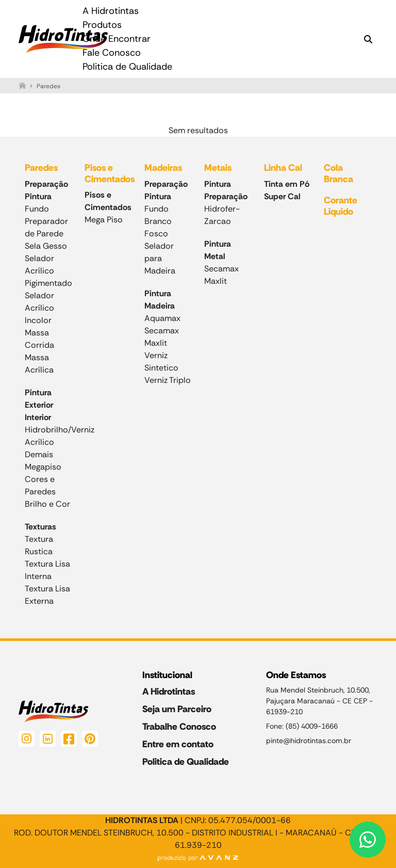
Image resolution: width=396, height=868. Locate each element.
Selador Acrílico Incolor (39, 308)
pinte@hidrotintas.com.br (309, 741)
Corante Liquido (341, 206)
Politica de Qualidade (127, 67)
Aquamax (162, 318)
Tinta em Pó (287, 184)
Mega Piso (104, 220)
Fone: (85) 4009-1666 (302, 726)
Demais (39, 454)
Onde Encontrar (117, 39)
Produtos (102, 25)
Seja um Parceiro (177, 709)
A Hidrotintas (111, 11)
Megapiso (43, 467)
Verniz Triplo (168, 380)
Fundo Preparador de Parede (46, 221)
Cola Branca (339, 173)
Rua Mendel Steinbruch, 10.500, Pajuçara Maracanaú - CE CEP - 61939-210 (320, 701)
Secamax (162, 331)
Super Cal (282, 196)
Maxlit (156, 343)
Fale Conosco (112, 53)
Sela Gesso (46, 246)
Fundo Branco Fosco (158, 221)
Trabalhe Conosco (179, 727)
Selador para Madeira (160, 258)
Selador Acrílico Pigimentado (48, 271)
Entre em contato (178, 744)
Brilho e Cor (47, 504)
